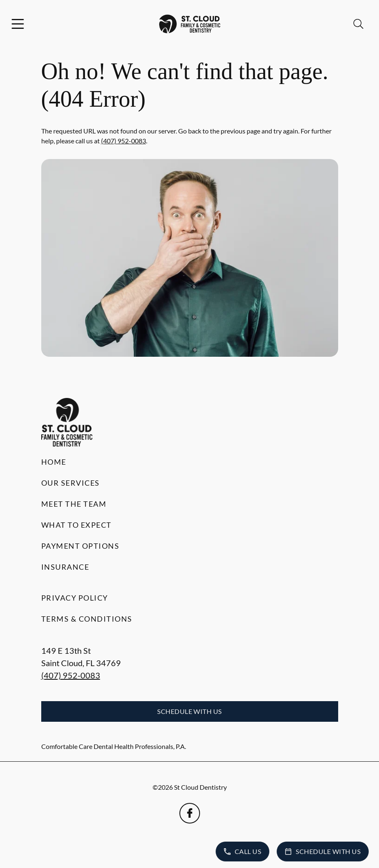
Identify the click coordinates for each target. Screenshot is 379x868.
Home (54, 462)
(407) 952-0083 (124, 141)
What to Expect (77, 525)
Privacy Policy (75, 598)
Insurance (65, 567)
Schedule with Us (189, 711)
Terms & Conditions (87, 619)
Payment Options (80, 546)
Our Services (71, 483)
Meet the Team (74, 504)
